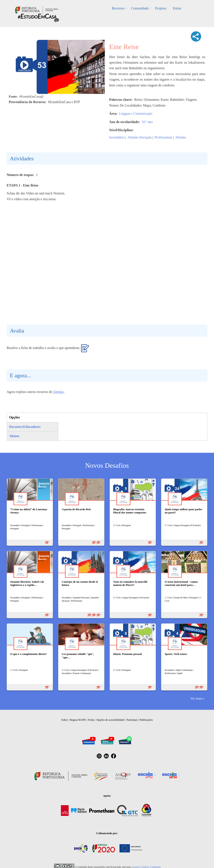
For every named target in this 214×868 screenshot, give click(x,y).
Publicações (146, 720)
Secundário (117, 137)
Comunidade (140, 8)
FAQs (91, 720)
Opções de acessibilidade (110, 720)
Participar (132, 720)
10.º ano (147, 122)
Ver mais (196, 698)
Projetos (161, 8)
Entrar (177, 8)
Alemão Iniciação (139, 137)
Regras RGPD (78, 720)
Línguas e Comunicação (136, 114)
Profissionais (164, 137)
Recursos (118, 8)
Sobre (65, 720)
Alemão (181, 137)
